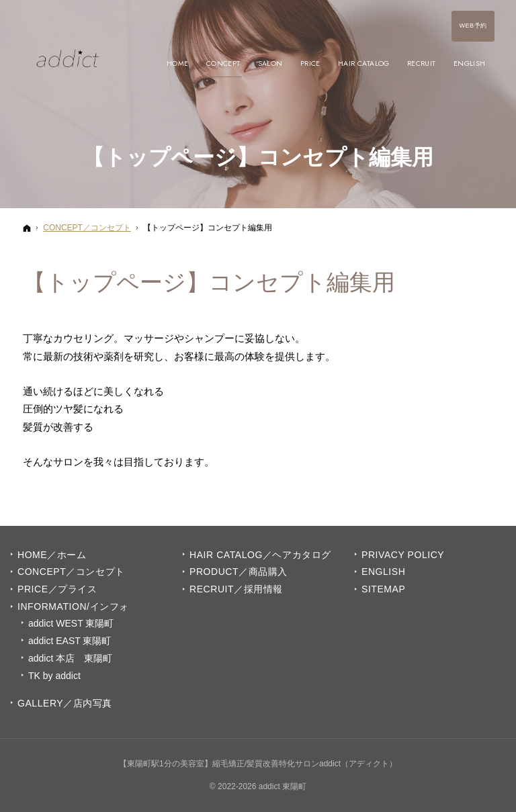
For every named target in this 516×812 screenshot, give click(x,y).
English (383, 572)
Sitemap (383, 589)
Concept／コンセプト (71, 572)
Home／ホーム (52, 555)
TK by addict (54, 676)
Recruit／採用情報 (236, 589)
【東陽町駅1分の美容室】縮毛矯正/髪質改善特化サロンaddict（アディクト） (258, 764)
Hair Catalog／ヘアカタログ (260, 555)
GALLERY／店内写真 (65, 703)
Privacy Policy (403, 555)
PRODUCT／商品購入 (239, 572)
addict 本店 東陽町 (70, 658)
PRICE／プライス (57, 589)
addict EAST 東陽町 (70, 641)
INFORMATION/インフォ (73, 606)
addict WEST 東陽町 (71, 623)
